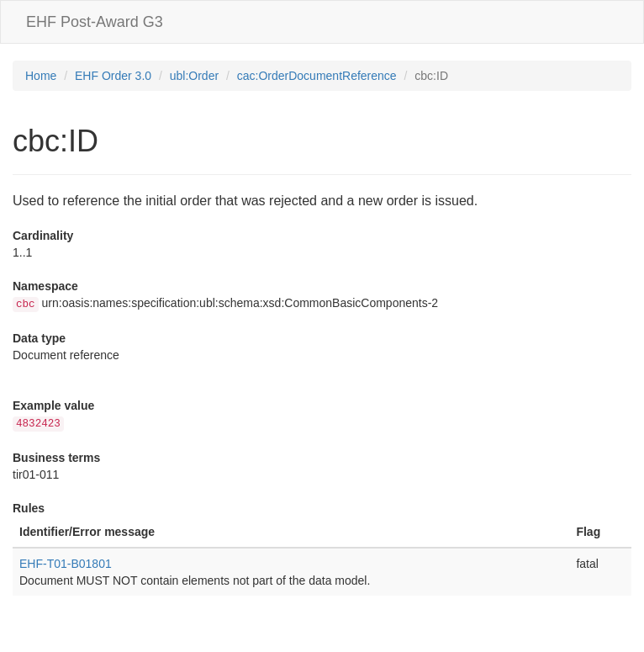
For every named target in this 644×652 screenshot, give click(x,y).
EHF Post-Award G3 (95, 22)
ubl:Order (194, 76)
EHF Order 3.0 (113, 76)
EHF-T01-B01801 (66, 564)
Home (41, 76)
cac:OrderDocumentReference (317, 76)
